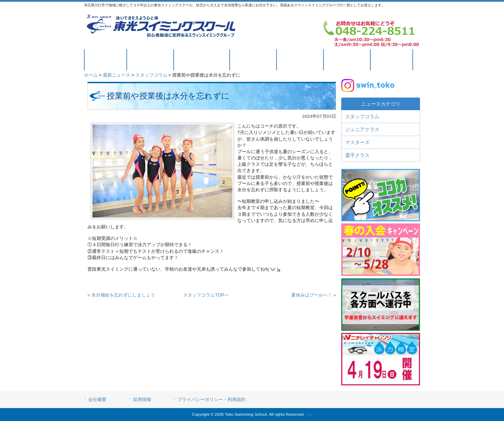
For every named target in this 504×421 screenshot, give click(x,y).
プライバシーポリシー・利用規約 (212, 399)
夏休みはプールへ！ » (314, 295)
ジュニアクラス (362, 129)
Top (309, 414)
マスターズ (357, 142)
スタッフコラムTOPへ (206, 295)
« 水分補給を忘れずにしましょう (121, 295)
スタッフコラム (151, 75)
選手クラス (357, 155)
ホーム (91, 75)
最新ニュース (117, 75)
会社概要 (97, 399)
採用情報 (142, 399)
